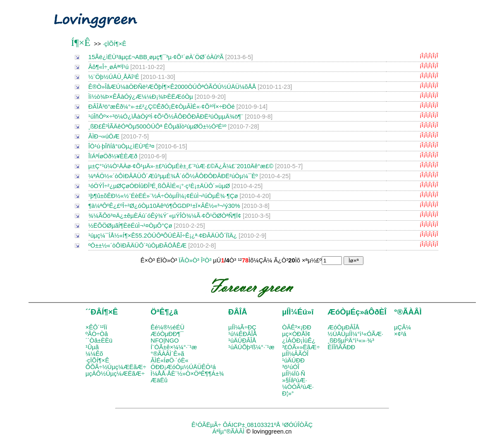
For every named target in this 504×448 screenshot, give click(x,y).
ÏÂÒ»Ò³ (189, 260)
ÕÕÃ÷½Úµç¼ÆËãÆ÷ (116, 367)
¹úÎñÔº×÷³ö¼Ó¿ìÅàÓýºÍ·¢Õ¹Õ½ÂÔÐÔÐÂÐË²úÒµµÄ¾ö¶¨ (166, 117)
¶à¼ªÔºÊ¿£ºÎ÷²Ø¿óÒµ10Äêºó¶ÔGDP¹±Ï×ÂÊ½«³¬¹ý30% (164, 206)
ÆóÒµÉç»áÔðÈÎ (357, 312)
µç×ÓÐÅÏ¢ (296, 334)
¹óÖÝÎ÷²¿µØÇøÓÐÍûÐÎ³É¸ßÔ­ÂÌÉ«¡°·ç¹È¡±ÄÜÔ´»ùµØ (159, 186)
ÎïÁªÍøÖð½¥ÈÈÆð (113, 156)
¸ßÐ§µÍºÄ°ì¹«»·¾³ (351, 341)
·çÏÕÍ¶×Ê (114, 44)
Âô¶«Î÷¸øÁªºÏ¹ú (109, 67)
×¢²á (400, 334)
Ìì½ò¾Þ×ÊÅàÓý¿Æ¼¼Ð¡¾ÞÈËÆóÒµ (141, 97)
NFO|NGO (165, 341)
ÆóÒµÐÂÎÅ (343, 327)
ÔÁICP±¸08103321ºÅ (252, 425)
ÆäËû (159, 380)
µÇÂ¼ (402, 327)
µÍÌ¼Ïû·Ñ (294, 374)
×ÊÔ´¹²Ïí (97, 327)
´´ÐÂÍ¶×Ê (102, 312)
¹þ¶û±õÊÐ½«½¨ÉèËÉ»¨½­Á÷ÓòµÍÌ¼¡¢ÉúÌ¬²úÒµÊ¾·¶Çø (163, 196)
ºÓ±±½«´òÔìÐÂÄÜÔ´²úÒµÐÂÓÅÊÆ (138, 245)
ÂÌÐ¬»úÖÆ (104, 136)
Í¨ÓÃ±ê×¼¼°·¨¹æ (174, 347)
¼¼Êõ (94, 354)
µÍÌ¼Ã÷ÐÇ (242, 327)
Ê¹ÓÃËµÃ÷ (206, 425)
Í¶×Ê (81, 43)
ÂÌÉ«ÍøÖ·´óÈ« (169, 360)
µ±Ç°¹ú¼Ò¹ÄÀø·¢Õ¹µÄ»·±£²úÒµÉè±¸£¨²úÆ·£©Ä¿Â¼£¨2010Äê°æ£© (181, 166)
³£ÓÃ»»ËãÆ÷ (301, 347)
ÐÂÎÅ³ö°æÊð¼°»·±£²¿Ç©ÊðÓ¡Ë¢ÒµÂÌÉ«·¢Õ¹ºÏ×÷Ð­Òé (162, 107)
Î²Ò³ (206, 260)
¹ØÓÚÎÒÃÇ (297, 425)
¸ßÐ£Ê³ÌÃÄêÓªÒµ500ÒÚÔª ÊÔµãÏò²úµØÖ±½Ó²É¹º (158, 126)
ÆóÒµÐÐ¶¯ (167, 334)
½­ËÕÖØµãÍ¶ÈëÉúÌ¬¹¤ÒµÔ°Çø (130, 226)
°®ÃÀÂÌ (408, 312)
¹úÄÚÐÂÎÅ (242, 341)
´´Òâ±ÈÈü (99, 341)
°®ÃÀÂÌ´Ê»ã (167, 354)
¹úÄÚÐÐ (293, 360)
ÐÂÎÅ (238, 312)
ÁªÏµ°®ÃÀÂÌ (228, 431)
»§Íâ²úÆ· (294, 380)
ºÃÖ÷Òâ (97, 334)
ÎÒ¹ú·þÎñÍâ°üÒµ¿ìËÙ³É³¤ (122, 146)
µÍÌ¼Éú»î (298, 312)
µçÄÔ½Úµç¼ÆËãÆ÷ (115, 374)
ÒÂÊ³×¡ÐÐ (296, 327)
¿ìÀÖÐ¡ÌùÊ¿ (299, 341)
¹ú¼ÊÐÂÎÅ (242, 334)
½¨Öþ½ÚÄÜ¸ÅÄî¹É (114, 77)
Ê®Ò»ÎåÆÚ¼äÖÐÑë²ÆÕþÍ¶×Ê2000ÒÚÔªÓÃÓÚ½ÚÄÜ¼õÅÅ (172, 87)
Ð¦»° (288, 393)
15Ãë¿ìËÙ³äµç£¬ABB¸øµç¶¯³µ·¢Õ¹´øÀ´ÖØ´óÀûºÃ (156, 57)
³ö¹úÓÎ (291, 367)
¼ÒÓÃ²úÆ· (298, 387)
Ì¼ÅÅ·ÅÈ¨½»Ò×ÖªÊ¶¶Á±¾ (187, 374)
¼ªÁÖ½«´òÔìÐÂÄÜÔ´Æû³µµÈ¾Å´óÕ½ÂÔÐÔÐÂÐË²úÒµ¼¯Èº (173, 176)
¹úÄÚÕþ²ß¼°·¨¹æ (251, 347)
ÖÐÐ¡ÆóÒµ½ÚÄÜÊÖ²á (183, 367)
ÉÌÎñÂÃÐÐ (341, 347)
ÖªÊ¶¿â (164, 312)
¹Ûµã (92, 347)
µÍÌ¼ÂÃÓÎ (295, 354)
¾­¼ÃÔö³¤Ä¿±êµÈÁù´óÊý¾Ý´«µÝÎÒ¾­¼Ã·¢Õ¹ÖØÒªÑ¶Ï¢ (165, 216)
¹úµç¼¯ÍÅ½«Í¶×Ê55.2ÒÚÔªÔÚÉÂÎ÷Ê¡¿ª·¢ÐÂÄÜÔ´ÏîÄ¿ (163, 236)
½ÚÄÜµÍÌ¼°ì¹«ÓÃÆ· (355, 334)
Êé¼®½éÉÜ (167, 327)
